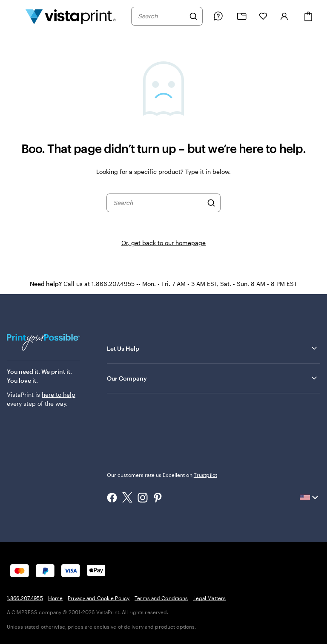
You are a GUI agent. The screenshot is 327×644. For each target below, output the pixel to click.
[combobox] (161, 16)
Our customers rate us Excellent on (162, 475)
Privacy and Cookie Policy (99, 598)
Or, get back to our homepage (163, 243)
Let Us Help (213, 348)
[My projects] (242, 16)
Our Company (213, 378)
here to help (59, 394)
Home (55, 598)
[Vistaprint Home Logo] (71, 16)
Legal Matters (210, 598)
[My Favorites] (263, 16)
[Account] (284, 16)
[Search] (193, 16)
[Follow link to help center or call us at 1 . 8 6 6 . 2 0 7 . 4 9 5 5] (218, 16)
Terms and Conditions (161, 598)
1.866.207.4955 (25, 598)
